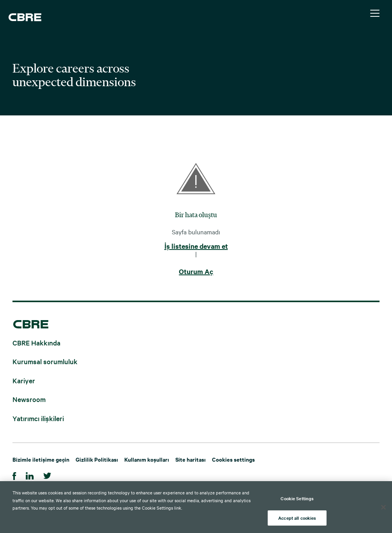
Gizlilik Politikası (97, 459)
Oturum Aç (196, 272)
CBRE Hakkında (36, 342)
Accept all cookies (297, 521)
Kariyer (24, 380)
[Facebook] (14, 475)
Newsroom (29, 399)
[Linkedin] (30, 475)
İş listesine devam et (196, 246)
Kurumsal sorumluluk (45, 361)
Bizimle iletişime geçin (41, 459)
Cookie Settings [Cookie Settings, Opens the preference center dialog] (297, 501)
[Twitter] (47, 475)
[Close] (383, 510)
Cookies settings (233, 459)
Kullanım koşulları (147, 459)
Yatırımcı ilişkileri (38, 418)
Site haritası (191, 459)
